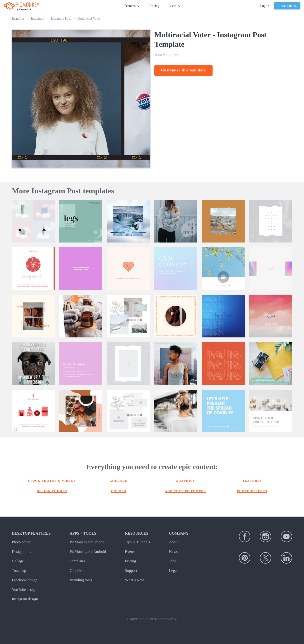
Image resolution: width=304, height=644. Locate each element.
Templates (77, 561)
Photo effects (252, 491)
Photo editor (21, 542)
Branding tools (81, 580)
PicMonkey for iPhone (87, 542)
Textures (252, 481)
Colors (119, 491)
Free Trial (287, 6)
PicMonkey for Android (88, 552)
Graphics (185, 481)
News (173, 552)
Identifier (18, 19)
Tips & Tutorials (137, 542)
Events (130, 552)
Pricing (154, 6)
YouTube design (24, 590)
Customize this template (183, 70)
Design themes (52, 491)
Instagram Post (61, 19)
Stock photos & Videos (52, 481)
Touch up (19, 571)
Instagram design (25, 599)
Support (131, 571)
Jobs (172, 561)
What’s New (134, 580)
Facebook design (25, 580)
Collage (119, 481)
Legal (173, 571)
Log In (265, 6)
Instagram (38, 19)
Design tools (21, 552)
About (174, 542)
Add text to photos (185, 491)
